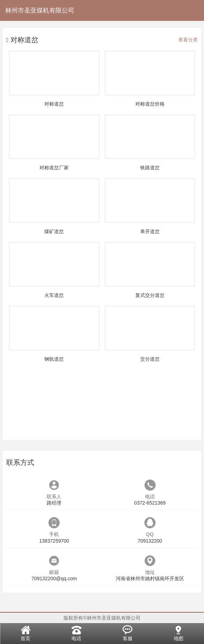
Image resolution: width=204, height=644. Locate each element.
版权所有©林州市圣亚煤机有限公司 (102, 618)
